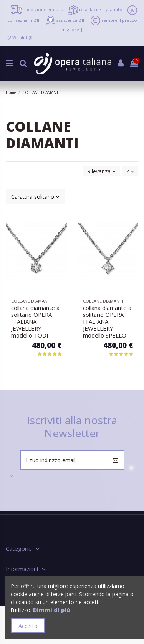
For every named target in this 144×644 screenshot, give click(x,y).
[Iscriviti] (116, 460)
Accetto (28, 626)
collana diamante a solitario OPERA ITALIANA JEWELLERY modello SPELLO (107, 321)
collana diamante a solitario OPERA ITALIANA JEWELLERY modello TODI (35, 321)
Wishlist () (20, 37)
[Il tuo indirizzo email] (64, 460)
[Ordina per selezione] (101, 172)
